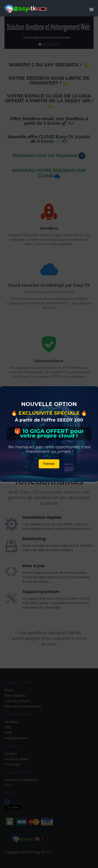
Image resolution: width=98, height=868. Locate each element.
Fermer (49, 464)
